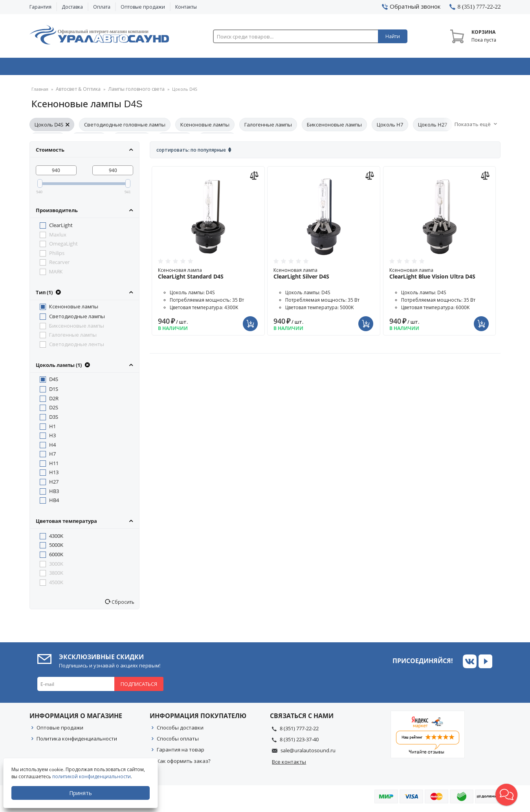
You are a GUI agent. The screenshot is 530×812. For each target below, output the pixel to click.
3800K (56, 576)
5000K (56, 548)
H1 (52, 429)
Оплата (102, 7)
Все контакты (289, 764)
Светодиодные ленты (77, 347)
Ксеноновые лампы (205, 127)
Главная (40, 92)
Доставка (72, 7)
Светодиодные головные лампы (125, 127)
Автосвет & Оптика (363, 68)
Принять (81, 793)
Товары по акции (457, 68)
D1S (54, 392)
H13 (54, 475)
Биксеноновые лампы (334, 127)
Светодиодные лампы (77, 319)
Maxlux (58, 237)
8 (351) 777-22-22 (299, 731)
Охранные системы (172, 68)
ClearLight (61, 228)
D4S (54, 382)
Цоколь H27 (433, 127)
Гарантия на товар (181, 752)
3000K (56, 566)
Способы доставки (180, 730)
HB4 (54, 503)
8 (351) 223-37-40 (299, 742)
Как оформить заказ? (184, 764)
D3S (54, 420)
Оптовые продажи (143, 7)
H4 (52, 447)
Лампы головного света (129, 92)
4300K (56, 539)
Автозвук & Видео (76, 68)
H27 (54, 484)
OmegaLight (63, 246)
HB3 (54, 494)
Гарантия (40, 7)
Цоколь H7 (390, 127)
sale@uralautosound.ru (308, 753)
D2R (54, 401)
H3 (52, 438)
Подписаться (139, 687)
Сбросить (122, 605)
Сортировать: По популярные (191, 153)
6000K (56, 557)
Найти (393, 36)
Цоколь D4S (52, 127)
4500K (56, 585)
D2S (54, 410)
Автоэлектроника (268, 68)
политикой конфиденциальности (92, 776)
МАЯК (56, 274)
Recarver (59, 265)
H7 (52, 456)
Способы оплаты (178, 741)
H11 (54, 466)
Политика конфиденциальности (77, 741)
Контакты (186, 7)
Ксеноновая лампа (208, 276)
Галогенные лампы (268, 127)
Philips (57, 256)
